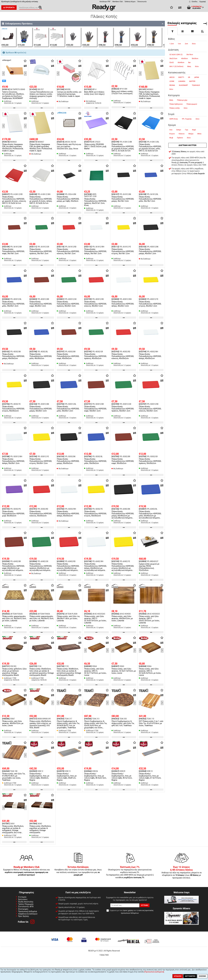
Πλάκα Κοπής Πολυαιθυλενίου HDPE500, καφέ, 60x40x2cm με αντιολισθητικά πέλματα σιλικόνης (13, 568)
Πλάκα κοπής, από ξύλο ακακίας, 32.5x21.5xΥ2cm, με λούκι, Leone (124, 671)
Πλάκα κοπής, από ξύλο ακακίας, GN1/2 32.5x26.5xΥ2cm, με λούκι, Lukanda (95, 620)
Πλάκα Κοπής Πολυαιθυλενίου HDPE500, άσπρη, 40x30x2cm (150, 356)
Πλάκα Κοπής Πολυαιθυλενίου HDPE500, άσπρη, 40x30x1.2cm (123, 304)
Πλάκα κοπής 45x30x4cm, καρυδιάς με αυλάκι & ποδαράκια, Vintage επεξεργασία (40, 829)
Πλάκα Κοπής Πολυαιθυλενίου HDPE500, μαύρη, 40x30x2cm (13, 356)
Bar (189, 63)
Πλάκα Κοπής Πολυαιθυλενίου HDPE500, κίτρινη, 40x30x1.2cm (150, 304)
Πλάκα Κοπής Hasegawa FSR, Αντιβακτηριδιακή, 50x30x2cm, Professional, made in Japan (149, 95)
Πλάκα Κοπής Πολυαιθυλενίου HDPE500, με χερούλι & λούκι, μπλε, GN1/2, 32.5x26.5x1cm (150, 148)
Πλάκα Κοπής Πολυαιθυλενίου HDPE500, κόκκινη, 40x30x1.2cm (95, 304)
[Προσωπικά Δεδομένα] (154, 972)
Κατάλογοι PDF (105, 2)
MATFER (192, 81)
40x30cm (184, 59)
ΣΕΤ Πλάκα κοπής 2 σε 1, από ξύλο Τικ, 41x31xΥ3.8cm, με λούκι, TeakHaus (151, 723)
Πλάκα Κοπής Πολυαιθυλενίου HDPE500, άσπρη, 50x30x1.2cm (13, 461)
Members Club (118, 2)
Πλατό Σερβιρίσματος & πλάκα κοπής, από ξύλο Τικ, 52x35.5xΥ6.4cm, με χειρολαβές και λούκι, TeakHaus (96, 725)
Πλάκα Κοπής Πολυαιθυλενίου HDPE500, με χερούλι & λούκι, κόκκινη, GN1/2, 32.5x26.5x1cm (14, 200)
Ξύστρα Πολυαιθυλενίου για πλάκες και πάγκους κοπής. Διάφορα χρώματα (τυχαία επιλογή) (41, 95)
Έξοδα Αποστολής (26, 902)
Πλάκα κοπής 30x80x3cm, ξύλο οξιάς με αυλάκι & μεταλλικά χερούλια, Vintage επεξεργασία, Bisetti (69, 672)
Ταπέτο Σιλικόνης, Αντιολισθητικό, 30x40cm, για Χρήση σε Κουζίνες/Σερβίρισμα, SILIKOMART (13, 95)
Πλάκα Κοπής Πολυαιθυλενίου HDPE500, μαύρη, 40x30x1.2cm (150, 251)
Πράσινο (180, 138)
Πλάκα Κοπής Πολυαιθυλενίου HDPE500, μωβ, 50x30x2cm (13, 514)
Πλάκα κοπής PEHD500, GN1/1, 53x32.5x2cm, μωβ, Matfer (95, 146)
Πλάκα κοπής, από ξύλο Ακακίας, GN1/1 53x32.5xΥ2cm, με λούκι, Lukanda (149, 620)
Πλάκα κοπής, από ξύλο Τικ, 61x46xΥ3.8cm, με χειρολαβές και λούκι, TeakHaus (14, 777)
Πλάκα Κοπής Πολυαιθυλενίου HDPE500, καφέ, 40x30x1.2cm (41, 304)
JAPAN (197, 77)
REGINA (172, 85)
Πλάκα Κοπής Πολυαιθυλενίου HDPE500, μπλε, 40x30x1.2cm (13, 304)
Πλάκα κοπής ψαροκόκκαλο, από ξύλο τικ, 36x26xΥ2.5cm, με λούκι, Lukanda (14, 618)
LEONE (172, 81)
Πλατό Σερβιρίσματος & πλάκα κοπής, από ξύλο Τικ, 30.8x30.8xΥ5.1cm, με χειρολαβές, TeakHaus (68, 724)
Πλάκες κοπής (175, 108)
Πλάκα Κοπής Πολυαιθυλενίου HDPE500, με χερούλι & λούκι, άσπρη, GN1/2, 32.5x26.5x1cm (41, 200)
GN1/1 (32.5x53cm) (176, 66)
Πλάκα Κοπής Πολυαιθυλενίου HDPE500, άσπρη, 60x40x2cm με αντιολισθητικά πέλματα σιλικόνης (95, 568)
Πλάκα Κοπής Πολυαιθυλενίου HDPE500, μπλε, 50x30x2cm (95, 461)
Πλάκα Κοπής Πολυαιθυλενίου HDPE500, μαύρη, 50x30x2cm (68, 461)
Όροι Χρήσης (24, 916)
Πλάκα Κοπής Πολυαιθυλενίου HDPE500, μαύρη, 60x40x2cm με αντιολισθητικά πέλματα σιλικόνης (123, 516)
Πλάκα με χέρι (182, 100)
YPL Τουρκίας (187, 119)
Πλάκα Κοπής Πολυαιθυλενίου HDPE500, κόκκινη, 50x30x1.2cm (150, 409)
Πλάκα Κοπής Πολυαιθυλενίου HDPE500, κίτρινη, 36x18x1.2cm (123, 251)
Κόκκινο (182, 134)
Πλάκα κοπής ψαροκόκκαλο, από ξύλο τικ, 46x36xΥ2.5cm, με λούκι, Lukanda (42, 618)
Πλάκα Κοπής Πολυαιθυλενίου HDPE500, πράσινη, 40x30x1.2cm (68, 304)
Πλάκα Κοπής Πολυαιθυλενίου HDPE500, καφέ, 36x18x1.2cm (13, 251)
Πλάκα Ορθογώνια (176, 104)
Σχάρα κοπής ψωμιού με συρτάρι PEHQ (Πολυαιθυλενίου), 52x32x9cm (149, 567)
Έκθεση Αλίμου (130, 2)
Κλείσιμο (202, 976)
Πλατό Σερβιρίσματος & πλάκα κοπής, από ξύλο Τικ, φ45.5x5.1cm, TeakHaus (123, 723)
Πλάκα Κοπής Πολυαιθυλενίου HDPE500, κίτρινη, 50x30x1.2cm (41, 461)
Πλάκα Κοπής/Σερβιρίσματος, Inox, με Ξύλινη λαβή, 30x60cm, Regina (39, 777)
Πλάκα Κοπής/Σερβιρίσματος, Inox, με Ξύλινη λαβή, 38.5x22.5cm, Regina (95, 777)
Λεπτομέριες (190, 976)
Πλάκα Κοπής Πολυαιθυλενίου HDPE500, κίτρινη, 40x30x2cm (13, 409)
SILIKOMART (183, 85)
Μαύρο (191, 134)
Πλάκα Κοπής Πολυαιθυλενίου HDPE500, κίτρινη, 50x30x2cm (95, 514)
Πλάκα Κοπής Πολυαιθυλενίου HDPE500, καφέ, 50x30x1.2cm (95, 409)
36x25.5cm (173, 59)
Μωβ (171, 138)
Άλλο (194, 44)
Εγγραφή (203, 2)
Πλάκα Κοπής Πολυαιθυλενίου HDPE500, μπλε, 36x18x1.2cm (150, 199)
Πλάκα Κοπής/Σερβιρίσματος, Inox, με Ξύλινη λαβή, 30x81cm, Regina (67, 777)
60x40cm (181, 63)
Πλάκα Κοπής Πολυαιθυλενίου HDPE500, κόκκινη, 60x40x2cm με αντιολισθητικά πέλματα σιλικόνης (68, 568)
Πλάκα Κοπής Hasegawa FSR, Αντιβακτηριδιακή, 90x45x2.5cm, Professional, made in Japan (41, 148)
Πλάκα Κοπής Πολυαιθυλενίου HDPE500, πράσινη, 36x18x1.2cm (41, 251)
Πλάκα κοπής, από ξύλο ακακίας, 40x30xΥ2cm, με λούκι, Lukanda (122, 618)
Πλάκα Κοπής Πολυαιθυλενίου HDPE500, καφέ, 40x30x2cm (68, 356)
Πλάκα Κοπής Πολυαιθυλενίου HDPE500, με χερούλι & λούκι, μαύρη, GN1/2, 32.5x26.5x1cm (123, 148)
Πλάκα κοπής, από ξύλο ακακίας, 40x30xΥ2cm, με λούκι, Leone (13, 723)
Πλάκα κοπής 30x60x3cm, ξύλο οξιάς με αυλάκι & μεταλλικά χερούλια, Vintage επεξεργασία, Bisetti (42, 672)
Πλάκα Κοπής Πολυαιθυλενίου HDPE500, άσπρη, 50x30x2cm (68, 514)
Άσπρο (179, 130)
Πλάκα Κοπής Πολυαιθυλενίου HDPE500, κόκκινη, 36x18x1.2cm (68, 251)
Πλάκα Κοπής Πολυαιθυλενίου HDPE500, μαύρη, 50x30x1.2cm (41, 409)
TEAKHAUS (196, 85)
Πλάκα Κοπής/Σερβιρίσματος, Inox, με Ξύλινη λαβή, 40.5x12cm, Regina (122, 777)
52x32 (172, 63)
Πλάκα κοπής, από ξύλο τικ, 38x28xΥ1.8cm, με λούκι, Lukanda (68, 618)
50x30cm (195, 59)
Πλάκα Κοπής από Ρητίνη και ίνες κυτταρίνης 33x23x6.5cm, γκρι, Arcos (69, 146)
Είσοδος (195, 2)
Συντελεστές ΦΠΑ (26, 906)
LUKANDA (182, 81)
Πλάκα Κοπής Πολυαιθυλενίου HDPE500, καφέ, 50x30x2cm (123, 461)
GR (189, 77)
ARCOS (172, 77)
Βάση (189, 66)
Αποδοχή (178, 976)
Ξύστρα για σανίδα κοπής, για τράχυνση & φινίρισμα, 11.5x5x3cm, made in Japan (69, 94)
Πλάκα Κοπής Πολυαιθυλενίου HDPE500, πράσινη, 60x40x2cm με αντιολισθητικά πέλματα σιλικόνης (41, 568)
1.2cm (172, 44)
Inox (171, 130)
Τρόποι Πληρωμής (26, 904)
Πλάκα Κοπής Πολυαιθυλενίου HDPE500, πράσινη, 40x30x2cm (95, 356)
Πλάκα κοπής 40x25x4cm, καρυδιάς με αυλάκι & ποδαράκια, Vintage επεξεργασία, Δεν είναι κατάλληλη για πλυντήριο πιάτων (13, 831)
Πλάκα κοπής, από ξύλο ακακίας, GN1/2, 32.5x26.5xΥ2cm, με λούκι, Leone (150, 672)
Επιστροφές (23, 909)
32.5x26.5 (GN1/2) (176, 55)
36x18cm (190, 55)
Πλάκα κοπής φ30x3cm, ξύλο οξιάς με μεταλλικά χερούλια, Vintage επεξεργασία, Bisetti (14, 672)
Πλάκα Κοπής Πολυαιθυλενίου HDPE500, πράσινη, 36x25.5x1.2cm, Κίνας (95, 202)
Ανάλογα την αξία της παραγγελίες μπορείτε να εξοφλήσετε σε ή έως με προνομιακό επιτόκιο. (181, 872)
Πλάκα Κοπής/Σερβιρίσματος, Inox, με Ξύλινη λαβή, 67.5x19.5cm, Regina (150, 777)
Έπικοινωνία (142, 2)
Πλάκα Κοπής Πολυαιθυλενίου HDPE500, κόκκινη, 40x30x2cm (123, 356)
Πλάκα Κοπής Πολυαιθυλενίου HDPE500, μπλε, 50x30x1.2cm (68, 409)
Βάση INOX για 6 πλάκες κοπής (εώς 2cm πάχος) (94, 93)
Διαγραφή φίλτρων (187, 145)
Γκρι (187, 130)
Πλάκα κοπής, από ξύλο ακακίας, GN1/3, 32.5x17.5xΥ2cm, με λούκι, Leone (95, 672)
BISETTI (181, 77)
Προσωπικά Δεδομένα (28, 911)
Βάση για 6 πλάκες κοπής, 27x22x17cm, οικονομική (122, 92)
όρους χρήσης (128, 910)
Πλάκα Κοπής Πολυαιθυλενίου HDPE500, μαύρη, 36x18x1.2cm (123, 199)
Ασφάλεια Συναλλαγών (28, 914)
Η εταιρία (22, 897)
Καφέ (194, 130)
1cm (179, 44)
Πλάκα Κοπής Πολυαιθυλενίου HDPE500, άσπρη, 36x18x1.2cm (95, 251)
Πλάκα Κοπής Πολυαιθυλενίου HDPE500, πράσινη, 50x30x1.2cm (123, 409)
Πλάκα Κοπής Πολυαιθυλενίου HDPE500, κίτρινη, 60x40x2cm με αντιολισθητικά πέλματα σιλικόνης (123, 568)
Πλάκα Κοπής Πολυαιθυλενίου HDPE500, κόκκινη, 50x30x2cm (41, 514)
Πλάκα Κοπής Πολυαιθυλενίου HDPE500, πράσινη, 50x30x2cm (150, 461)
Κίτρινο (172, 134)
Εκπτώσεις (23, 899)
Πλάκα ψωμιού (192, 104)
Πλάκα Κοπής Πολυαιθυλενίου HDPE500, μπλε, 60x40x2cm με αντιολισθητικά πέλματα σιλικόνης (150, 516)
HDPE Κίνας (174, 119)
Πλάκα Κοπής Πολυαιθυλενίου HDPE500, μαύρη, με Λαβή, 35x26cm (68, 199)
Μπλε (199, 134)
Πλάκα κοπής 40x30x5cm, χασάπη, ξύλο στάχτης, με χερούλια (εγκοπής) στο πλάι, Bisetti (40, 724)
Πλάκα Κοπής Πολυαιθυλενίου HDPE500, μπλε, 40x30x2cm (41, 356)
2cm (186, 44)
